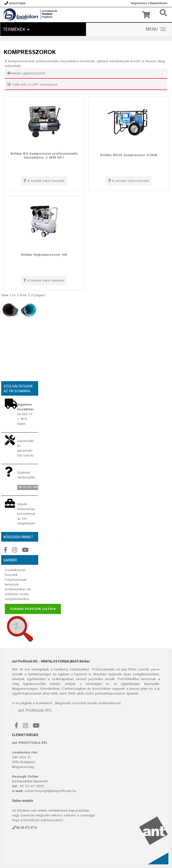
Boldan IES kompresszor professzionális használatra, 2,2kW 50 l (44, 155)
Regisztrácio (139, 3)
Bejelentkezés (159, 3)
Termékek (16, 30)
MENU (156, 29)
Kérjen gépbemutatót (26, 73)
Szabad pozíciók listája (33, 609)
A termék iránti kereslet (44, 181)
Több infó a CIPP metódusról (32, 85)
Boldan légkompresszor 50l (44, 255)
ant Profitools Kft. (35, 710)
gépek (155, 669)
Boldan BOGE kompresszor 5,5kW (129, 155)
